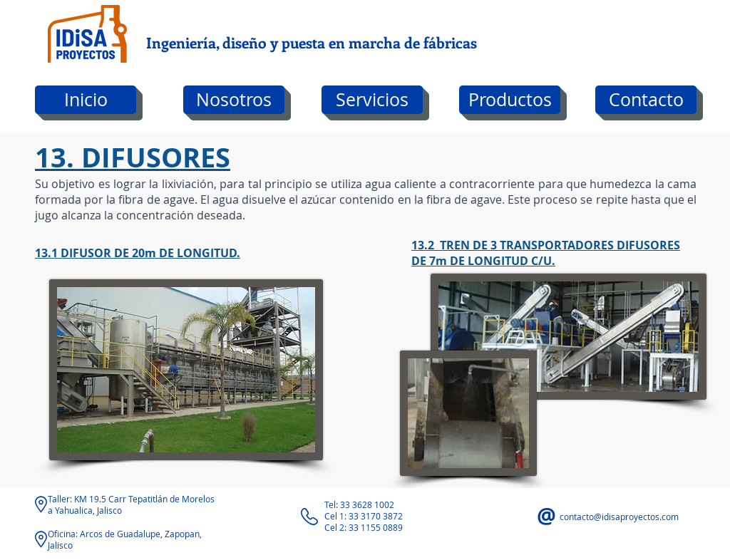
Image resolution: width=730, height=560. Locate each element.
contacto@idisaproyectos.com (619, 517)
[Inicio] (86, 100)
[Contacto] (646, 100)
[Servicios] (372, 100)
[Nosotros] (234, 100)
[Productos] (510, 100)
